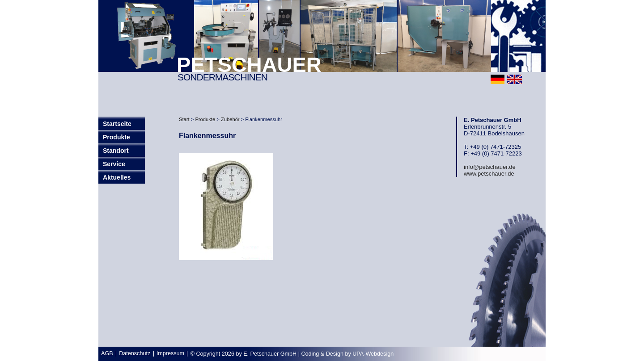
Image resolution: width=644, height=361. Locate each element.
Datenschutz (135, 353)
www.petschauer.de (489, 174)
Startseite (117, 124)
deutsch (498, 79)
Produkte (117, 137)
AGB (107, 353)
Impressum (170, 353)
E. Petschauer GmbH (270, 354)
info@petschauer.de (490, 167)
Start (184, 119)
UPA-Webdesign (373, 354)
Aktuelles (117, 177)
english (514, 79)
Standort (116, 151)
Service (114, 164)
